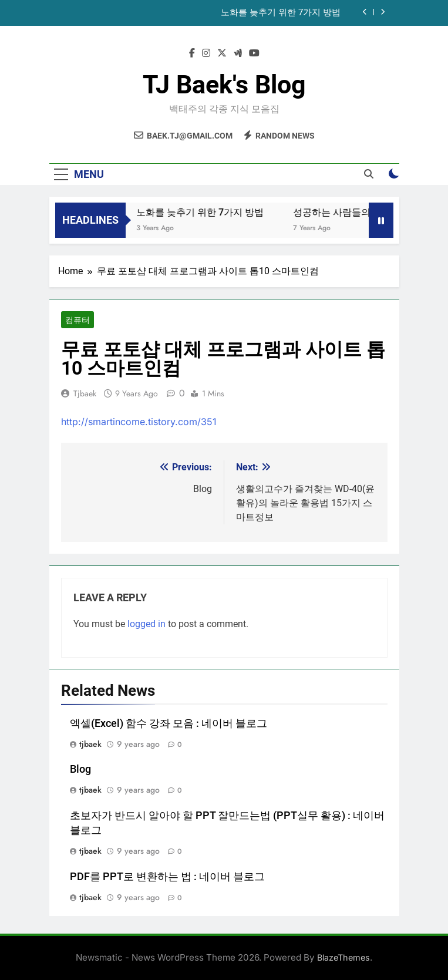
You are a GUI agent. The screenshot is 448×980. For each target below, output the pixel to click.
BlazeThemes (343, 957)
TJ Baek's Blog (224, 85)
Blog (80, 769)
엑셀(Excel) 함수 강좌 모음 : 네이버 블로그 (169, 723)
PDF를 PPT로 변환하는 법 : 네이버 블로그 (167, 877)
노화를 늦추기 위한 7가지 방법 (281, 13)
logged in (146, 624)
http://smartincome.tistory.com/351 (139, 422)
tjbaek (85, 393)
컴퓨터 (78, 320)
